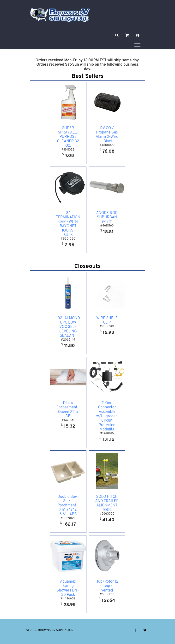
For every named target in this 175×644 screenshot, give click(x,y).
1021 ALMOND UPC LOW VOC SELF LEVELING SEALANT (68, 327)
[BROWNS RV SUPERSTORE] (60, 15)
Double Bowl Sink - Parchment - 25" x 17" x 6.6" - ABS (68, 506)
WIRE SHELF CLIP (107, 320)
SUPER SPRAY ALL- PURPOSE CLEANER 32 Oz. (68, 137)
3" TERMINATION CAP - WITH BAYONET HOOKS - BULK (68, 224)
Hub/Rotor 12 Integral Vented (107, 586)
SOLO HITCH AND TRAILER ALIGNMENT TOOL (107, 503)
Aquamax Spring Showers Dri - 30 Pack (68, 588)
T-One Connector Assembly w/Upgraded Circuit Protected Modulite (107, 416)
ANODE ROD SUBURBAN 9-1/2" (107, 218)
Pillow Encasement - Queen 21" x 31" (68, 410)
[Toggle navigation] (137, 45)
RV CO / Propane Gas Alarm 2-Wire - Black (107, 135)
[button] (117, 35)
